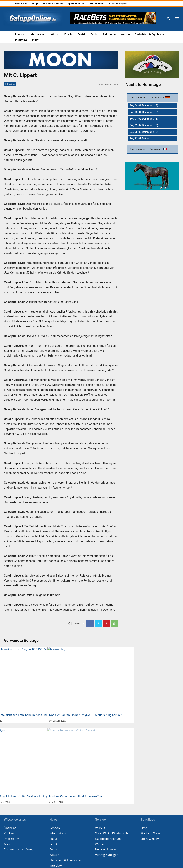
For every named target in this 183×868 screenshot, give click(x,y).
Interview (10, 84)
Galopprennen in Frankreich (146, 149)
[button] (169, 19)
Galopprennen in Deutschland (147, 98)
